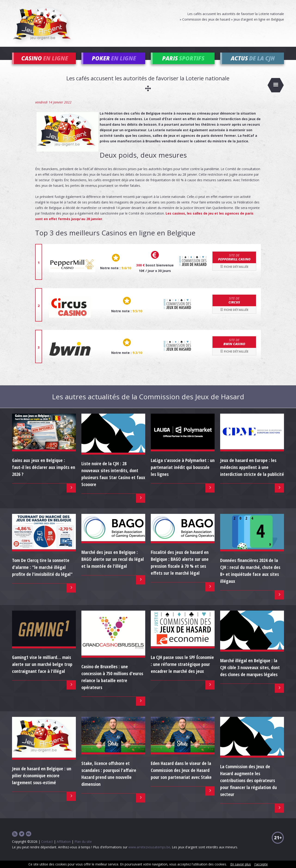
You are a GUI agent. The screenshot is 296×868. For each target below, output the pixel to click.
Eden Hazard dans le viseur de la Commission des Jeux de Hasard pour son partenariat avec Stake (181, 777)
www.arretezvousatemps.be (149, 854)
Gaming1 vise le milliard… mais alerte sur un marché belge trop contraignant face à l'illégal (42, 671)
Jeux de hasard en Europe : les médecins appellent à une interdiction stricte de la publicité (252, 474)
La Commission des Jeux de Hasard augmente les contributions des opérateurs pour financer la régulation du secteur (248, 787)
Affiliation (64, 848)
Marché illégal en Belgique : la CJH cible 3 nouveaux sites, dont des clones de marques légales (250, 674)
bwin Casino (234, 349)
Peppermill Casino (234, 264)
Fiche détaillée (234, 273)
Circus (234, 307)
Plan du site (83, 848)
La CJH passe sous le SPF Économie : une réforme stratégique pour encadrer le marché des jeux (182, 671)
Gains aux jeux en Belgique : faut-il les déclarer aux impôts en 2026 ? (44, 474)
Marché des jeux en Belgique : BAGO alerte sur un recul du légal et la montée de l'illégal (113, 566)
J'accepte (261, 864)
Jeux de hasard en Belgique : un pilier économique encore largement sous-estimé (42, 782)
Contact (47, 848)
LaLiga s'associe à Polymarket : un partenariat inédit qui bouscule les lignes (183, 474)
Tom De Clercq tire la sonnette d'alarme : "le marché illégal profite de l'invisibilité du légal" (42, 574)
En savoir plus (241, 864)
